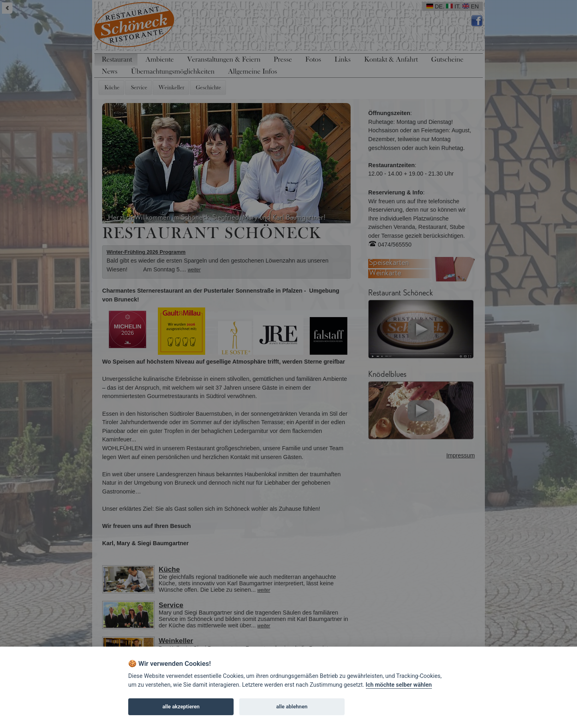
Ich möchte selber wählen (399, 685)
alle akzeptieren (181, 707)
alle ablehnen (292, 707)
